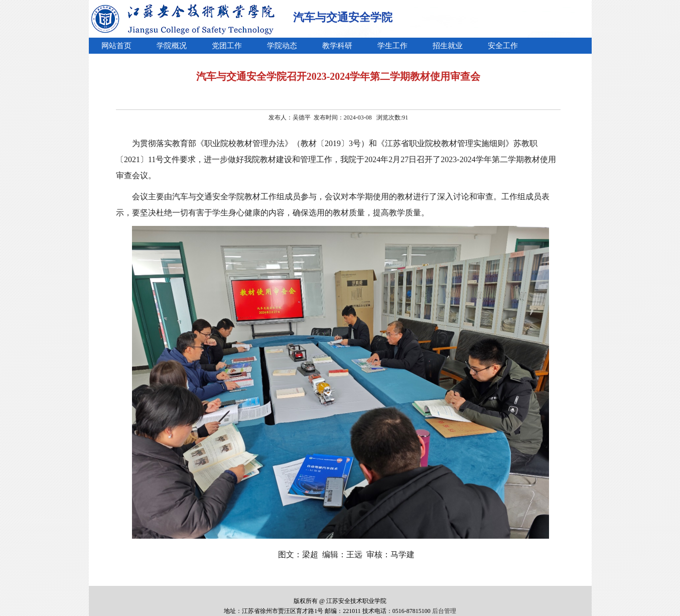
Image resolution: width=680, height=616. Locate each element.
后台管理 (444, 611)
